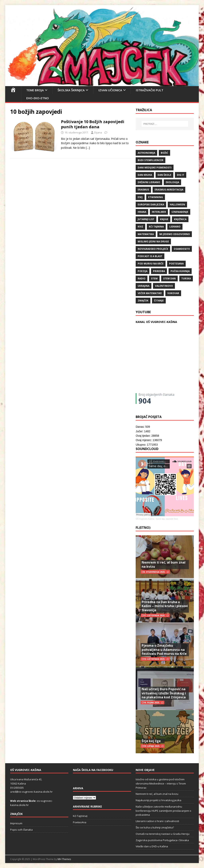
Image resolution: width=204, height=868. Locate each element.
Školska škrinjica (71, 90)
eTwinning (156, 197)
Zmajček (143, 301)
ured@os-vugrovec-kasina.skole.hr (31, 792)
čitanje (159, 301)
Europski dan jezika (151, 205)
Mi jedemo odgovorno (175, 234)
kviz (140, 227)
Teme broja (35, 90)
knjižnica (180, 219)
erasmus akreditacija (169, 190)
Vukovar (173, 293)
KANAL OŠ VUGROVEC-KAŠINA (156, 322)
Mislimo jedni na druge (153, 242)
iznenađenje (180, 212)
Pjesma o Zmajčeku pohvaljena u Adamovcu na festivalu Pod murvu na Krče (164, 650)
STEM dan (169, 278)
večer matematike (150, 293)
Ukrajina (144, 286)
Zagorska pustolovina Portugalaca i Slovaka (162, 840)
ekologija (172, 182)
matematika (146, 234)
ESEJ (140, 197)
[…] (88, 148)
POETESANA (176, 264)
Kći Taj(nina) (80, 816)
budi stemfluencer (151, 160)
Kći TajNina (156, 227)
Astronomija (146, 153)
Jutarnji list (146, 219)
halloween (177, 205)
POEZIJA (143, 271)
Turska (186, 278)
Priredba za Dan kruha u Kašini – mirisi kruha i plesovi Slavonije (165, 606)
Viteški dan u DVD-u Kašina (152, 846)
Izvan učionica (110, 90)
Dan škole (164, 175)
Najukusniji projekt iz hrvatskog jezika (158, 800)
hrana (142, 212)
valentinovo (164, 286)
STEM (154, 278)
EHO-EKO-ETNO (38, 98)
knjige (164, 219)
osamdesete (182, 249)
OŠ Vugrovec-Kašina (145, 519)
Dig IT (181, 175)
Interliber (159, 212)
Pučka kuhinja (180, 271)
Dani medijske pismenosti (155, 168)
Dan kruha (145, 175)
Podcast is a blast (150, 256)
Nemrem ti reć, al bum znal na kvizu (164, 564)
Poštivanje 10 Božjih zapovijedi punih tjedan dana (93, 124)
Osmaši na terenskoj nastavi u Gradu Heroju (163, 834)
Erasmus (143, 190)
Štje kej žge (151, 741)
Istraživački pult (150, 90)
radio (142, 278)
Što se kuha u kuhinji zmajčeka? (155, 827)
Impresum (16, 823)
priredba (159, 271)
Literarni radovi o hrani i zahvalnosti (157, 821)
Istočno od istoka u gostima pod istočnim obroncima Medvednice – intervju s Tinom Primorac (161, 783)
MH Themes (64, 859)
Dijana (98, 132)
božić (164, 153)
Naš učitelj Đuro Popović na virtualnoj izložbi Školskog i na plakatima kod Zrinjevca (164, 693)
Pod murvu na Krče (151, 264)
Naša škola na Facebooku (93, 770)
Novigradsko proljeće (153, 249)
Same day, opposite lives (167, 519)
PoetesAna (80, 822)
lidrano (175, 227)
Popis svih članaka (21, 830)
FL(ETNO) (143, 528)
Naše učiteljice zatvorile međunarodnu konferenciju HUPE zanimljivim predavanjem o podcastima (163, 811)
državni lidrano (149, 182)
